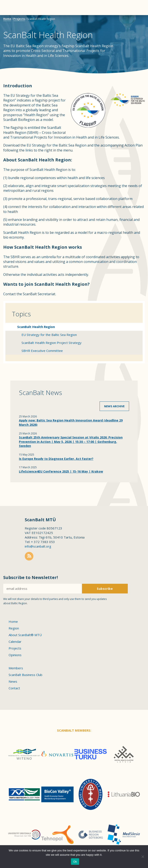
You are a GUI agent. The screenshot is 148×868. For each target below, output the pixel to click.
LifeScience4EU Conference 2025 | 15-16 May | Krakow (61, 471)
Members (16, 668)
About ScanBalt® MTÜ (25, 635)
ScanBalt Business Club (25, 675)
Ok (75, 862)
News (13, 681)
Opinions (15, 655)
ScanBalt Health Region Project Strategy (52, 343)
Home (7, 19)
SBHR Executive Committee (42, 351)
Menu (11, 8)
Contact (14, 688)
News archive (114, 406)
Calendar (15, 642)
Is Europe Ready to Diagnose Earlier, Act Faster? (56, 459)
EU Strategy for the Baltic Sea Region (49, 335)
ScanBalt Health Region (36, 327)
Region (14, 628)
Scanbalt (134, 21)
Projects (19, 19)
